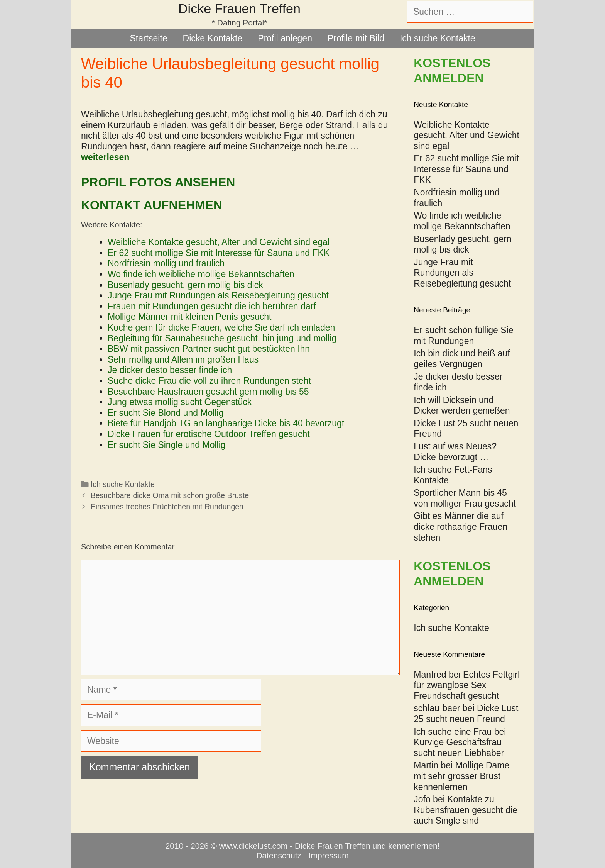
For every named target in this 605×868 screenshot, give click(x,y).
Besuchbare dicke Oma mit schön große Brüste (170, 495)
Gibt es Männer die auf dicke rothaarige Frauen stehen (461, 526)
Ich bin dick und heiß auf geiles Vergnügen (462, 359)
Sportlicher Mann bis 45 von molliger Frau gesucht (465, 498)
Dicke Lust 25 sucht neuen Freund (466, 714)
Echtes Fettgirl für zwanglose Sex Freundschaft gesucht (467, 685)
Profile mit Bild (356, 38)
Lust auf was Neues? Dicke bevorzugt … (455, 452)
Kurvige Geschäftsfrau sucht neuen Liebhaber (459, 748)
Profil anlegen (285, 38)
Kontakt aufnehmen (152, 205)
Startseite (148, 38)
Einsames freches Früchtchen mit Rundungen (167, 507)
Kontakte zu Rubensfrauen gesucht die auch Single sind (466, 810)
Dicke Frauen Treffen (239, 8)
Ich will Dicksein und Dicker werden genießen (462, 405)
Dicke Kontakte (213, 38)
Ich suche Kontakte (438, 38)
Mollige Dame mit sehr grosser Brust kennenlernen (461, 776)
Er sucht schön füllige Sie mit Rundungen (463, 336)
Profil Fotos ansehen (158, 182)
